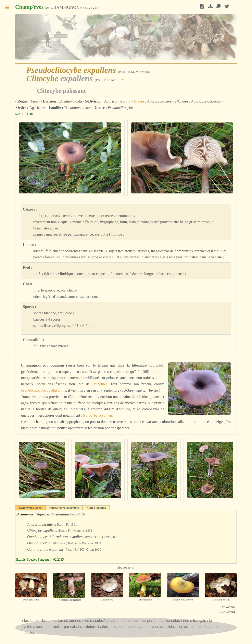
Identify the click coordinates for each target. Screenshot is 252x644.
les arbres (186, 627)
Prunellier (99, 384)
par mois (54, 627)
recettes (118, 627)
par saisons (73, 627)
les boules (130, 621)
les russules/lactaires (101, 621)
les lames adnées (67, 621)
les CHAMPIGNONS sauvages (57, 7)
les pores (149, 621)
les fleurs (205, 627)
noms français (194, 621)
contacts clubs (164, 627)
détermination (97, 627)
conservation (138, 627)
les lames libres (37, 621)
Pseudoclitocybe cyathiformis (44, 390)
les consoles (170, 621)
